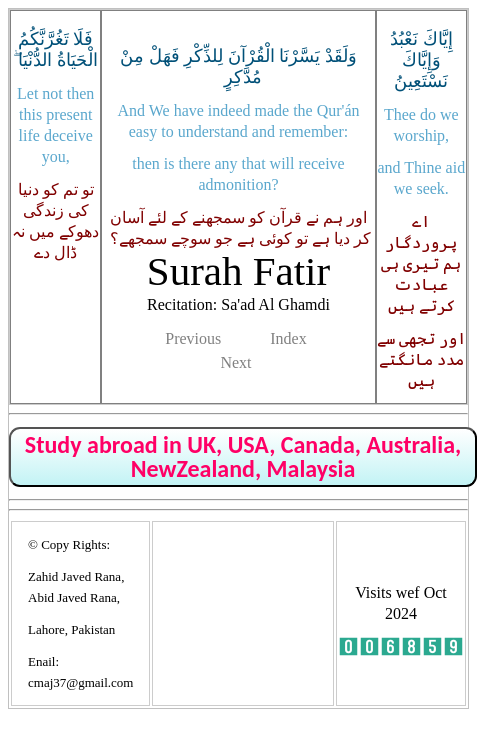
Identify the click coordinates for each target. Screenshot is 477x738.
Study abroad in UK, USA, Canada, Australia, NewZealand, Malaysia (243, 456)
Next (235, 362)
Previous (193, 338)
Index (288, 338)
